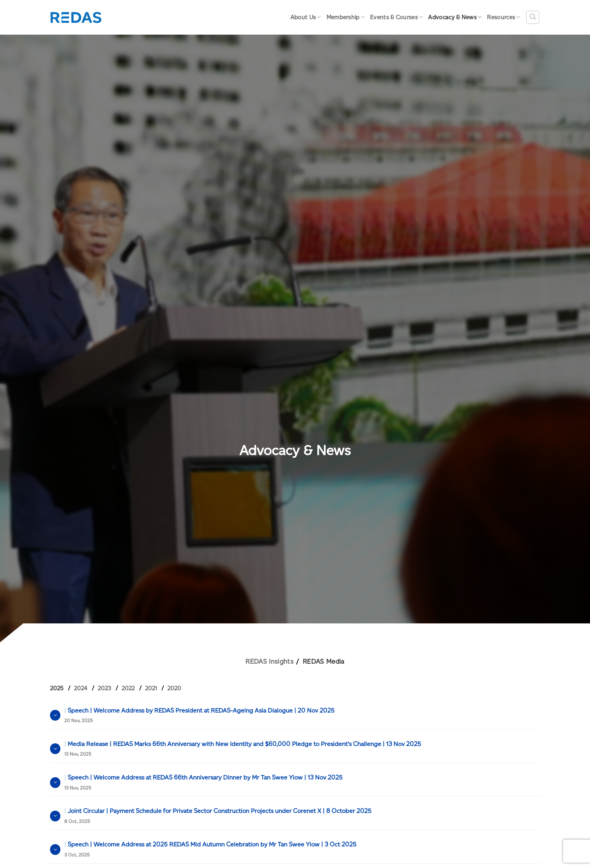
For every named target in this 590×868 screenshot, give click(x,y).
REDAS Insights (269, 661)
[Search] (533, 17)
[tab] (60, 688)
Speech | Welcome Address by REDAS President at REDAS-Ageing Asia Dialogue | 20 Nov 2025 (199, 715)
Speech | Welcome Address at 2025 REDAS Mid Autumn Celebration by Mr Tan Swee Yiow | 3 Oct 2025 (210, 849)
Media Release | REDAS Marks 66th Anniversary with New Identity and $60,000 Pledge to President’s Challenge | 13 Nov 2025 (243, 749)
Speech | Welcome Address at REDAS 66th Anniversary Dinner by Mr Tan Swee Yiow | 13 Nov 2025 (203, 782)
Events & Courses (396, 17)
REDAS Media (324, 661)
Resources (503, 17)
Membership (346, 17)
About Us (306, 17)
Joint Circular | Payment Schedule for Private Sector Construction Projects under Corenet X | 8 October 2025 (218, 816)
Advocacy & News (455, 17)
